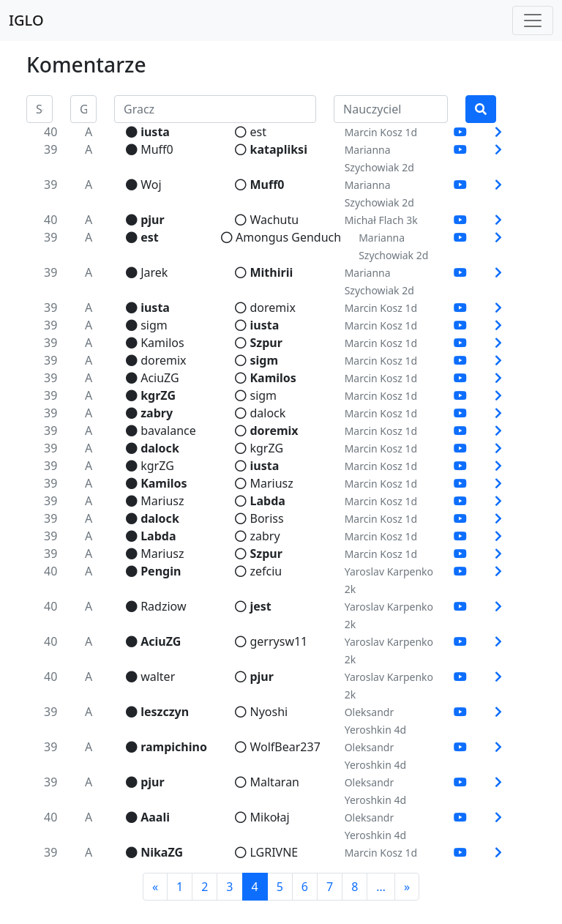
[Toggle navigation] (533, 21)
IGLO (26, 20)
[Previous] (155, 887)
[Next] (407, 887)
